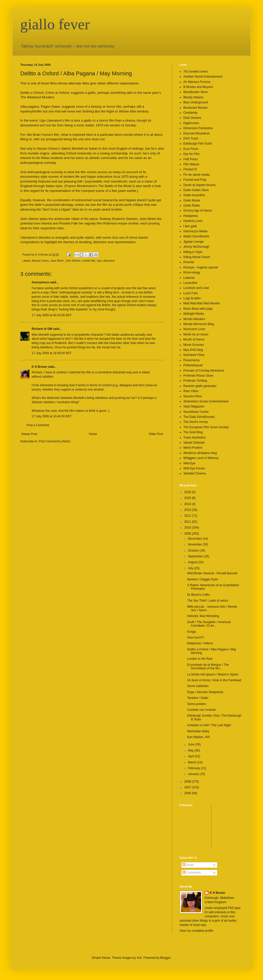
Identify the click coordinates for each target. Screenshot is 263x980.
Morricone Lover (194, 329)
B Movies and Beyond (198, 87)
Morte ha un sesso (196, 334)
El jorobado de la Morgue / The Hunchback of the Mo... (208, 667)
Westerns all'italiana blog (200, 453)
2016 (188, 492)
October (194, 551)
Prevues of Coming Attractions (204, 371)
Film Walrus (191, 164)
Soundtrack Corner (196, 412)
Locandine (190, 283)
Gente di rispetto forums (200, 185)
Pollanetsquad (193, 365)
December (195, 539)
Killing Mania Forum (197, 257)
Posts (188, 865)
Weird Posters (193, 448)
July (191, 568)
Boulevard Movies (195, 108)
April (191, 756)
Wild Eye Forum (194, 468)
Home (93, 434)
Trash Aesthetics (194, 438)
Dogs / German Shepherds (205, 692)
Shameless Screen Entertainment (206, 401)
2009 (188, 534)
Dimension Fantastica (198, 128)
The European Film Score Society (206, 427)
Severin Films (193, 396)
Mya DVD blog (193, 350)
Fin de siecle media (196, 175)
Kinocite (189, 262)
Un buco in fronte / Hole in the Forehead (214, 680)
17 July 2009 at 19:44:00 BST (52, 416)
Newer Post (29, 434)
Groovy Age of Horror (198, 211)
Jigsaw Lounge (193, 242)
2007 (188, 787)
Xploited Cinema (194, 473)
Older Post (156, 434)
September (196, 556)
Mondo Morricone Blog (199, 324)
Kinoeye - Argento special (201, 267)
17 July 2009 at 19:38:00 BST (52, 353)
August (193, 562)
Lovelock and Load (196, 288)
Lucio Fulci (191, 293)
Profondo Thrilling (195, 381)
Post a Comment (38, 425)
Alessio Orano (40, 261)
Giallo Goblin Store (196, 190)
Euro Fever (191, 149)
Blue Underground (196, 102)
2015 (188, 498)
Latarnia (189, 278)
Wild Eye (189, 463)
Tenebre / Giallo (198, 698)
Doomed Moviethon (196, 133)
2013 (188, 510)
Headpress (191, 216)
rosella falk (89, 261)
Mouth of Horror (194, 339)
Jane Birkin (57, 261)
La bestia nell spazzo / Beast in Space (213, 674)
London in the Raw (200, 659)
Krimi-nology (192, 272)
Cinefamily (190, 113)
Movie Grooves (194, 345)
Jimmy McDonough (196, 247)
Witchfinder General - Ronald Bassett (212, 573)
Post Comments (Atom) (54, 441)
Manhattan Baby (198, 731)
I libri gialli (190, 226)
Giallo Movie (192, 200)
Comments (192, 873)
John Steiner (73, 261)
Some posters (196, 704)
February (194, 768)
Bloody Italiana (193, 97)
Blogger (166, 958)
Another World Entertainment (203, 77)
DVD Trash (191, 139)
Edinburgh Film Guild (198, 144)
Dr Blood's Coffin (198, 595)
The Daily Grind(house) (199, 417)
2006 (188, 793)
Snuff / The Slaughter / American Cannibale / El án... (209, 624)
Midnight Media (194, 314)
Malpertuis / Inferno (200, 643)
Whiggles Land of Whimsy (201, 458)
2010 (188, 528)
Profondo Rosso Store (198, 376)
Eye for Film (191, 154)
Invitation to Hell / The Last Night (209, 725)
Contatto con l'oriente (201, 710)
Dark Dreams (192, 118)
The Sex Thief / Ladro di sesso (208, 601)
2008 (188, 782)
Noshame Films (194, 355)
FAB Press (191, 159)
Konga (192, 632)
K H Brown (39, 367)
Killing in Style (193, 252)
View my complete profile (196, 931)
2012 (188, 516)
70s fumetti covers (196, 72)
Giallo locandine (194, 195)
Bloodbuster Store (195, 92)
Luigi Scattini (192, 298)
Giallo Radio (192, 206)
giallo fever (55, 24)
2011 (188, 522)
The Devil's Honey (196, 422)
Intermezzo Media (195, 231)
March (193, 762)
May (191, 750)
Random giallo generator (200, 386)
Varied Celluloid (194, 443)
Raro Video (191, 391)
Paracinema (191, 360)
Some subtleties (198, 686)
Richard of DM (42, 329)
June (192, 744)
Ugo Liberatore (106, 261)
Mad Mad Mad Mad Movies (202, 303)
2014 (188, 504)
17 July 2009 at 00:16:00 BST (52, 315)
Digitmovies (191, 123)
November (195, 544)
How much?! (196, 637)
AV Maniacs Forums (197, 82)
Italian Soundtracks (196, 236)
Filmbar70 (190, 169)
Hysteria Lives (193, 221)
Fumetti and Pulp (195, 180)
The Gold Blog (193, 432)
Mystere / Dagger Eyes (203, 579)
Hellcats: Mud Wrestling (203, 616)
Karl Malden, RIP (199, 737)
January (194, 774)
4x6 (139, 958)
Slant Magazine (194, 406)
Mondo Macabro (194, 319)
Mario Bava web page (198, 309)
